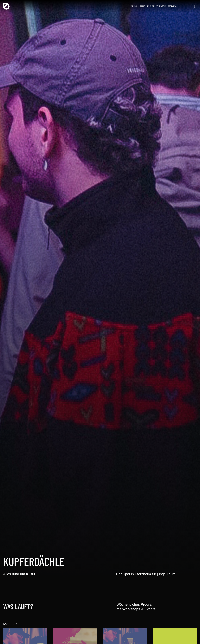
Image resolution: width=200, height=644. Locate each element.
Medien (172, 6)
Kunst (151, 6)
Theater (161, 6)
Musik (134, 6)
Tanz (142, 6)
